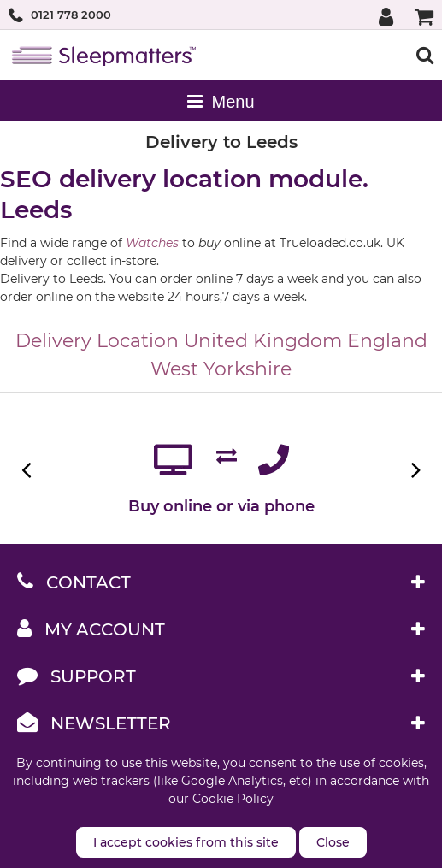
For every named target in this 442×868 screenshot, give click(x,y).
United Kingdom (263, 341)
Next (414, 470)
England (387, 341)
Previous (28, 470)
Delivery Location (97, 341)
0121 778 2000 (71, 15)
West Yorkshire (221, 369)
